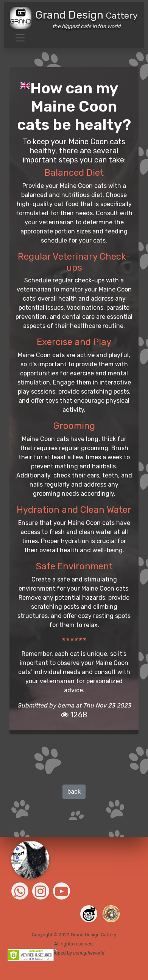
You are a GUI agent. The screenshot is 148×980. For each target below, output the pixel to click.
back (74, 792)
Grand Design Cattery (94, 935)
